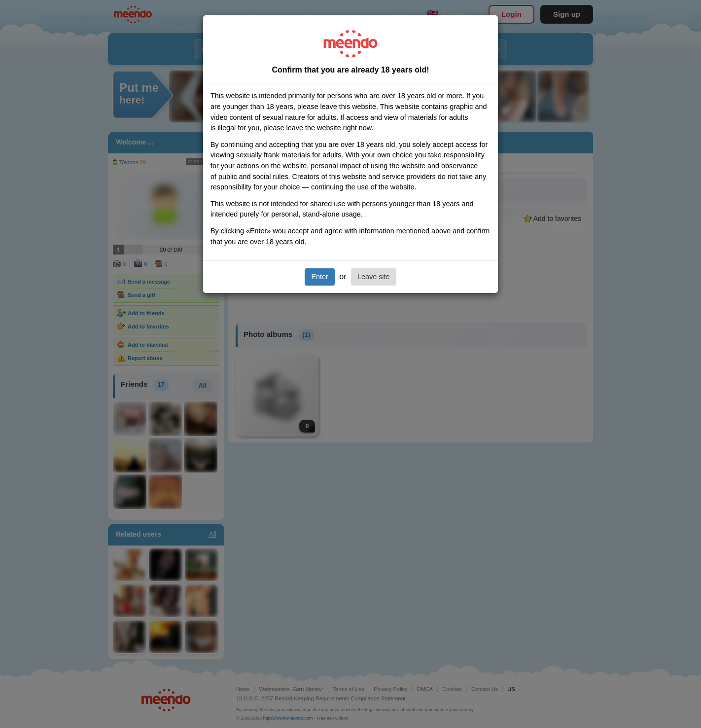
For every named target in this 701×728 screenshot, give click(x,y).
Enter (319, 277)
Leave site (374, 277)
